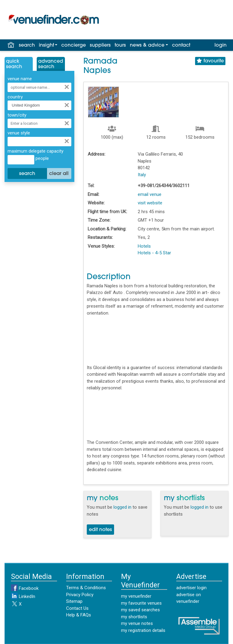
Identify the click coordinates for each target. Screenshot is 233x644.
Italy (142, 175)
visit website (150, 203)
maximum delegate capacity (35, 151)
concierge (74, 45)
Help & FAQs (79, 615)
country (15, 97)
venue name (20, 79)
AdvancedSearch (51, 64)
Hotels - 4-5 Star (154, 253)
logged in (122, 507)
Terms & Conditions (86, 588)
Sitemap (74, 601)
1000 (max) (112, 137)
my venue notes (137, 623)
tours (120, 45)
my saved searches (140, 610)
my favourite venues (141, 603)
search (27, 45)
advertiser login (191, 588)
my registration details (143, 630)
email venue (150, 194)
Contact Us (77, 608)
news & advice (147, 45)
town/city (17, 115)
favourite (210, 61)
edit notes (100, 530)
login (221, 45)
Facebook (25, 588)
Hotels (144, 246)
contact (181, 45)
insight (46, 45)
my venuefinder (136, 596)
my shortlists (134, 617)
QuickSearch (14, 64)
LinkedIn (23, 596)
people (42, 158)
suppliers (100, 45)
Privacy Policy (80, 595)
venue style (19, 133)
